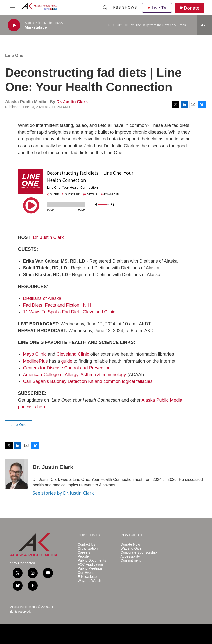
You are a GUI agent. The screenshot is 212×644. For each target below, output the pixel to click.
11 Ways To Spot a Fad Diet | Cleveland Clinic (69, 312)
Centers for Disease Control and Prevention (67, 368)
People (83, 557)
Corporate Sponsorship (139, 552)
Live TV (157, 8)
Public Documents (92, 561)
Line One (14, 56)
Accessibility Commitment (131, 559)
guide (67, 361)
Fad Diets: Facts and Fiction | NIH (57, 305)
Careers (84, 552)
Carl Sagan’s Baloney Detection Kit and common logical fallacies (88, 381)
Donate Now (130, 544)
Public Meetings (90, 569)
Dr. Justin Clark (72, 102)
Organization (88, 548)
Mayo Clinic (35, 354)
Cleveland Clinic (73, 354)
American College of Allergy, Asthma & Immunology (75, 375)
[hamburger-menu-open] (12, 8)
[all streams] (205, 25)
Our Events (87, 573)
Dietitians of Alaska (42, 298)
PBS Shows (125, 7)
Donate (192, 8)
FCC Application (90, 565)
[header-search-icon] (105, 8)
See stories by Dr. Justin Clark (63, 493)
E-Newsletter (88, 577)
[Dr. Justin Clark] (16, 474)
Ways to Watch (89, 581)
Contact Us (86, 544)
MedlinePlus (35, 361)
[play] (14, 25)
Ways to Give (131, 548)
